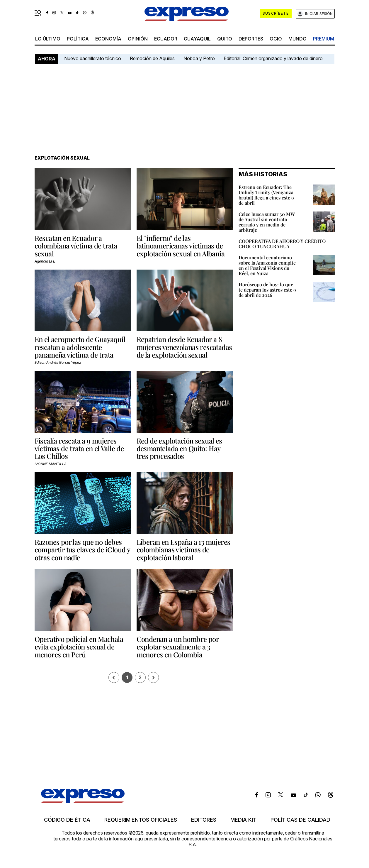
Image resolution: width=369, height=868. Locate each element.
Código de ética (67, 820)
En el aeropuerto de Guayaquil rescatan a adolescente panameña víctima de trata (80, 347)
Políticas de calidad (300, 820)
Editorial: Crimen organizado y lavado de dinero (273, 58)
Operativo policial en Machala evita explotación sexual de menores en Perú (79, 647)
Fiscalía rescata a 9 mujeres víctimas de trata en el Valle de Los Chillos (79, 448)
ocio (276, 39)
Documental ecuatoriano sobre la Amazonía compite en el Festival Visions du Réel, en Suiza (267, 265)
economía (108, 39)
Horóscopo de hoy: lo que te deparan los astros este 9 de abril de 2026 (267, 290)
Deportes (251, 39)
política (78, 39)
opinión (138, 39)
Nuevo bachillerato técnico (93, 58)
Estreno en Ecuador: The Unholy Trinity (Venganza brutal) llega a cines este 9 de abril (266, 195)
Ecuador (166, 39)
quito (225, 39)
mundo (297, 39)
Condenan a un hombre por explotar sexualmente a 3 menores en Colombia (178, 647)
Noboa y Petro (199, 58)
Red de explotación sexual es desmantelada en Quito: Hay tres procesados (179, 448)
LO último (48, 39)
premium (324, 39)
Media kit (243, 820)
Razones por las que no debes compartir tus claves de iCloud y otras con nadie (82, 550)
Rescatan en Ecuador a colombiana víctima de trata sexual (76, 246)
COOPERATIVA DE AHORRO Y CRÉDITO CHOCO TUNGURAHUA (282, 244)
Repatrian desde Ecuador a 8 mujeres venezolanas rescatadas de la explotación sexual (184, 347)
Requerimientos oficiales (141, 820)
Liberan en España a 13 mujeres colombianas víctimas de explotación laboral (183, 550)
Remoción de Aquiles (152, 58)
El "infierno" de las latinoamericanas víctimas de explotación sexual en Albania (181, 246)
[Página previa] (114, 677)
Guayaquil (197, 39)
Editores (204, 820)
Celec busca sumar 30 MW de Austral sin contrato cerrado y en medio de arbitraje (267, 222)
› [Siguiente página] (153, 677)
